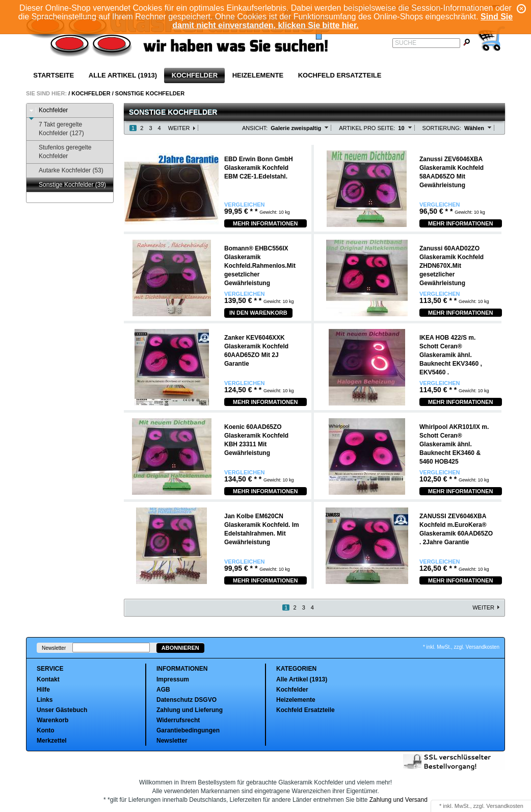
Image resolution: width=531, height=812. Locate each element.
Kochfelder (195, 75)
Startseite (54, 75)
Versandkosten (505, 806)
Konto (46, 730)
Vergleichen (244, 205)
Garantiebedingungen (188, 730)
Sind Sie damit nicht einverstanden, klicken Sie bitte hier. (342, 21)
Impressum (173, 679)
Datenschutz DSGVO (187, 700)
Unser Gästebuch (62, 710)
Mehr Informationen (265, 223)
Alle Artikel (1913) (123, 75)
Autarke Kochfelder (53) (66, 171)
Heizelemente (258, 75)
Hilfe (43, 690)
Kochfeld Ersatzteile (340, 75)
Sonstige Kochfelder (150, 93)
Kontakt (48, 679)
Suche (406, 43)
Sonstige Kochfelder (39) (68, 185)
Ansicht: (255, 128)
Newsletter (54, 648)
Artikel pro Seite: (367, 128)
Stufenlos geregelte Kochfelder (60, 152)
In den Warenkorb (258, 313)
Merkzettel (52, 741)
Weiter (179, 128)
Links (45, 700)
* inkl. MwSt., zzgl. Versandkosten (461, 647)
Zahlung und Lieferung (190, 710)
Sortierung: (442, 128)
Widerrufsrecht (178, 720)
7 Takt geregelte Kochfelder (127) (57, 129)
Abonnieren (180, 648)
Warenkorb (52, 720)
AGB (163, 690)
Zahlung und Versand (399, 800)
